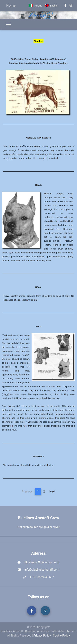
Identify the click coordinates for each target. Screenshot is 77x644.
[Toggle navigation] (8, 24)
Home (11, 6)
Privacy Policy (42, 636)
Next (52, 492)
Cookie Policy (61, 636)
